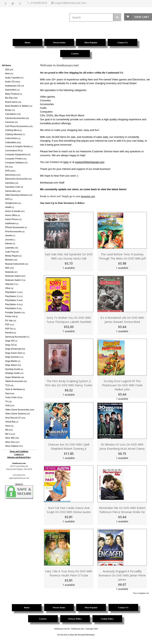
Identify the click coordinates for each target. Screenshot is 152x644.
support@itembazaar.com (90, 162)
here (66, 162)
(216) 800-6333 (39, 3)
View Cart (142, 17)
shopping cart (88, 196)
